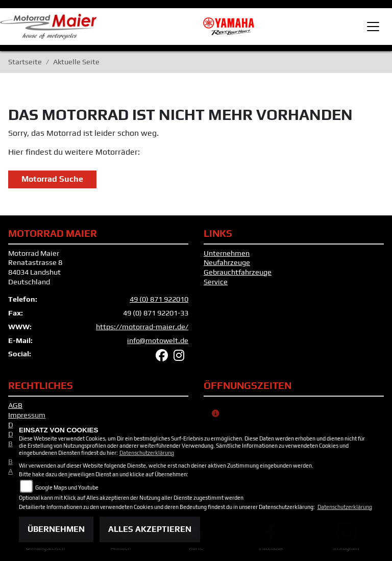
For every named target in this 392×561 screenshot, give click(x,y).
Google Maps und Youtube (67, 487)
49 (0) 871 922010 (159, 299)
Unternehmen (227, 253)
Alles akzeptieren (150, 529)
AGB (15, 405)
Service (216, 282)
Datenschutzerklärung (147, 453)
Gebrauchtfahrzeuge (238, 272)
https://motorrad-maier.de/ (142, 327)
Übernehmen (56, 529)
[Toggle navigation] (373, 27)
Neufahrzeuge (227, 262)
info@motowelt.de (158, 340)
